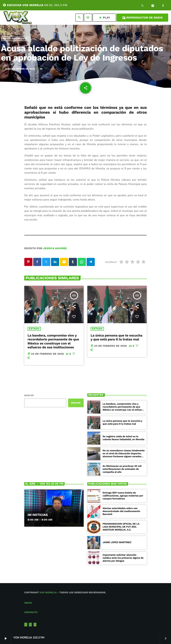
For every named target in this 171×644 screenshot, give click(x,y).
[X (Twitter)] (142, 6)
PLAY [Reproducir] (104, 18)
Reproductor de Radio (142, 18)
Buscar (29, 395)
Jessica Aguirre (55, 248)
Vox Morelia (48, 593)
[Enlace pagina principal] (18, 18)
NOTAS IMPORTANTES (16, 39)
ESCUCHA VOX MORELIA (35, 5)
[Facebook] (163, 6)
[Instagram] (153, 6)
